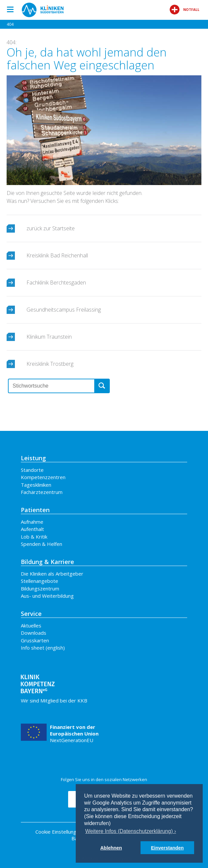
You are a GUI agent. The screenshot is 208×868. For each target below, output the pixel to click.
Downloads (34, 633)
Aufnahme (32, 522)
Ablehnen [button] (111, 848)
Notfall (184, 10)
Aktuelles (31, 625)
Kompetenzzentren (43, 477)
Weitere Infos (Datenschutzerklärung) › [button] (131, 831)
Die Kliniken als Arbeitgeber (52, 574)
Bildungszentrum (40, 588)
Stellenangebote (40, 581)
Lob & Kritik (34, 537)
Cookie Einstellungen (59, 832)
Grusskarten (35, 640)
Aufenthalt (32, 529)
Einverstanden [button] (167, 848)
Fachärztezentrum (42, 492)
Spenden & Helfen (42, 544)
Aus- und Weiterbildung (47, 596)
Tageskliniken (36, 485)
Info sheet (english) (43, 648)
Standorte (32, 470)
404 (10, 24)
